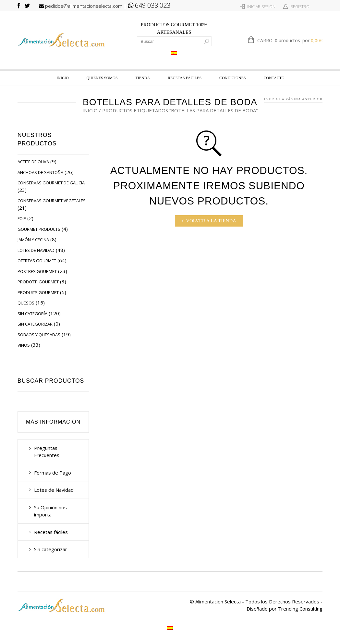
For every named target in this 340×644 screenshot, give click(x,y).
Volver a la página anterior (290, 99)
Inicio (62, 78)
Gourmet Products (39, 229)
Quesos (26, 303)
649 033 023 (149, 5)
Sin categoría (32, 314)
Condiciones (232, 78)
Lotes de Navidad (36, 250)
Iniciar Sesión (261, 7)
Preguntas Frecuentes (47, 452)
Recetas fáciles (185, 78)
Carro (290, 41)
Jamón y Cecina (33, 240)
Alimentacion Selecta (218, 601)
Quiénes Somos (102, 78)
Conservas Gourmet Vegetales (52, 201)
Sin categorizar (35, 324)
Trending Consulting (300, 609)
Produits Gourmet (38, 292)
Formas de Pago (53, 473)
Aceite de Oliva (33, 162)
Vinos (24, 345)
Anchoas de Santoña (40, 172)
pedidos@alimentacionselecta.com (81, 6)
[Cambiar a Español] (174, 53)
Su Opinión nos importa (50, 511)
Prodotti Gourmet (38, 282)
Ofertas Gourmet (37, 261)
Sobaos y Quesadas (39, 335)
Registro (300, 7)
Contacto (274, 78)
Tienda (143, 78)
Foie (22, 218)
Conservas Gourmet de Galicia (51, 183)
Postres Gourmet (37, 271)
